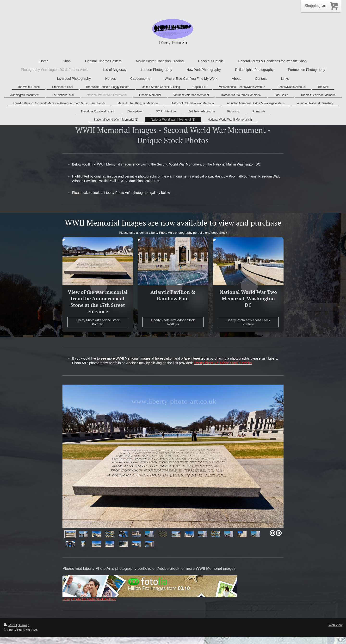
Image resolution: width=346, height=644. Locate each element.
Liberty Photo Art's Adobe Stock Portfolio (98, 322)
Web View (335, 625)
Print (10, 625)
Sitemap (24, 625)
